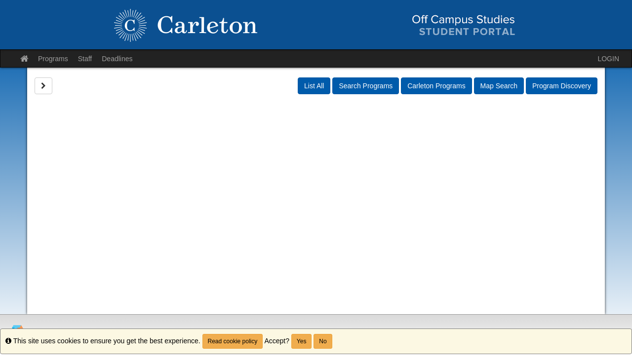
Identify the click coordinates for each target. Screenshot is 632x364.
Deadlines (117, 59)
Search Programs (366, 86)
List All (314, 86)
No (323, 341)
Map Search (499, 86)
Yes (302, 341)
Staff (85, 59)
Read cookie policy (233, 341)
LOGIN (608, 59)
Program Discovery (562, 86)
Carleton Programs (436, 86)
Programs (53, 59)
